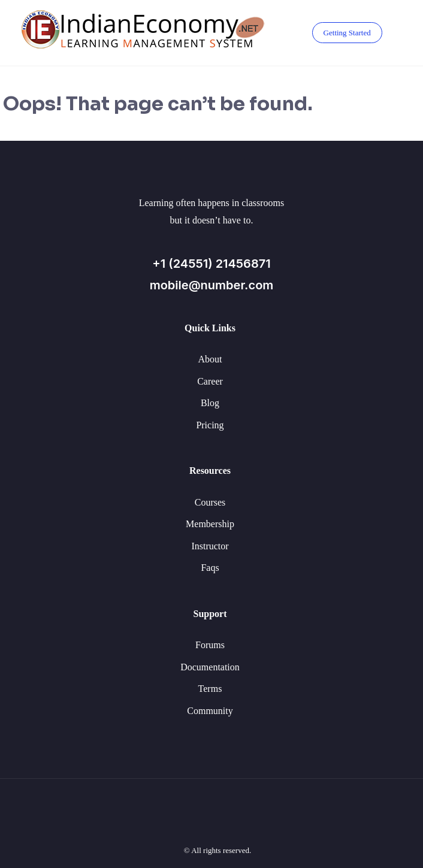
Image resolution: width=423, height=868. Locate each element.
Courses (210, 502)
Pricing (210, 425)
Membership (210, 524)
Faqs (210, 568)
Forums (210, 645)
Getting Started (347, 33)
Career (210, 381)
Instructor (210, 546)
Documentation (210, 667)
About (210, 359)
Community (210, 711)
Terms (210, 689)
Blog (210, 403)
